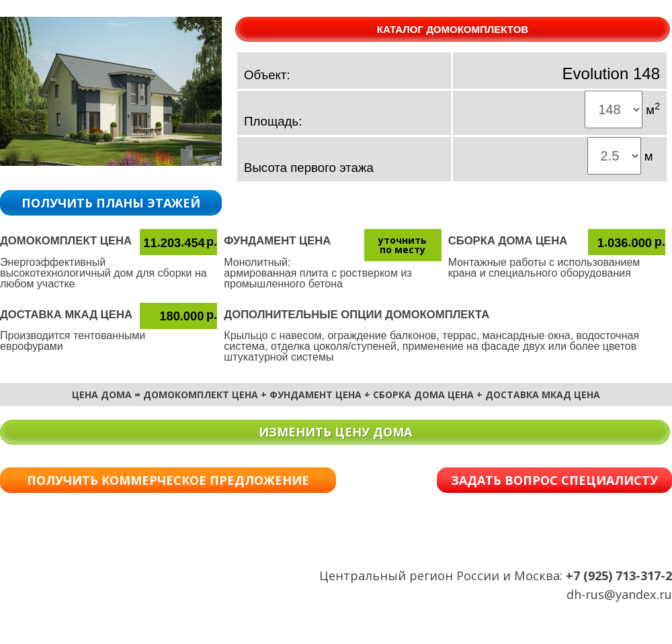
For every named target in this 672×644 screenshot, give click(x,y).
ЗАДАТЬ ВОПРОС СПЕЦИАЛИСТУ (554, 480)
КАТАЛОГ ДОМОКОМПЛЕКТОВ (453, 29)
